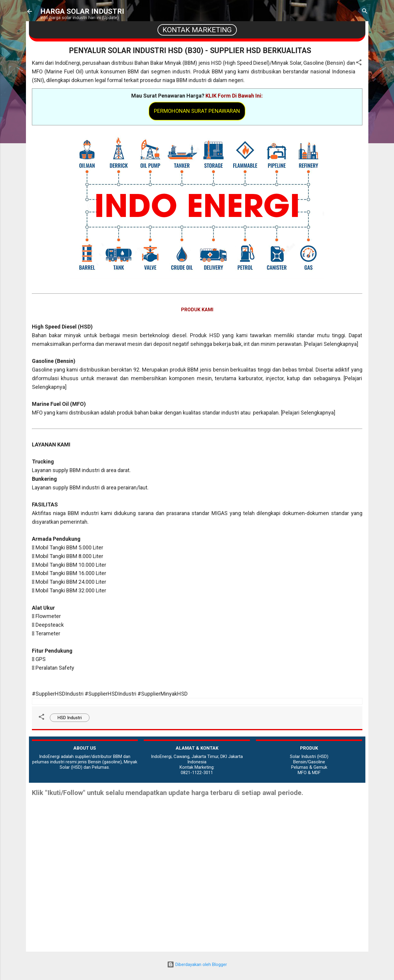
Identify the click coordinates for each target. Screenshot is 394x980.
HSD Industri (70, 718)
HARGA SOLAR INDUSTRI (82, 11)
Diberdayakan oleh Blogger (197, 964)
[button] (359, 63)
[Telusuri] (365, 12)
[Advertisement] (197, 910)
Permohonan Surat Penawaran (197, 111)
